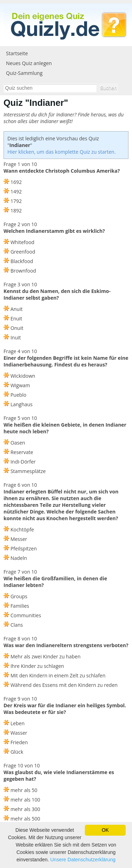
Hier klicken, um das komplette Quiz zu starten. (62, 152)
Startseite (17, 53)
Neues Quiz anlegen (29, 63)
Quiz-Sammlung (24, 73)
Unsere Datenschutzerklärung (83, 860)
